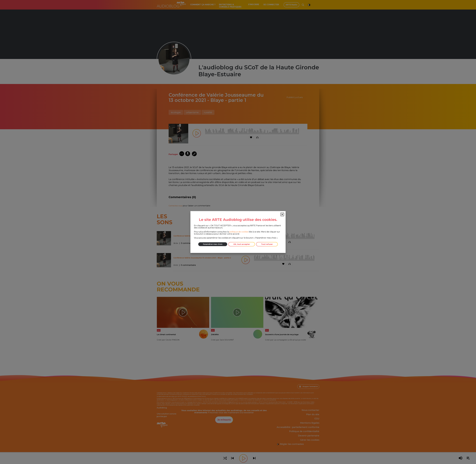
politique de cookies (239, 232)
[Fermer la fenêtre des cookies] (282, 214)
